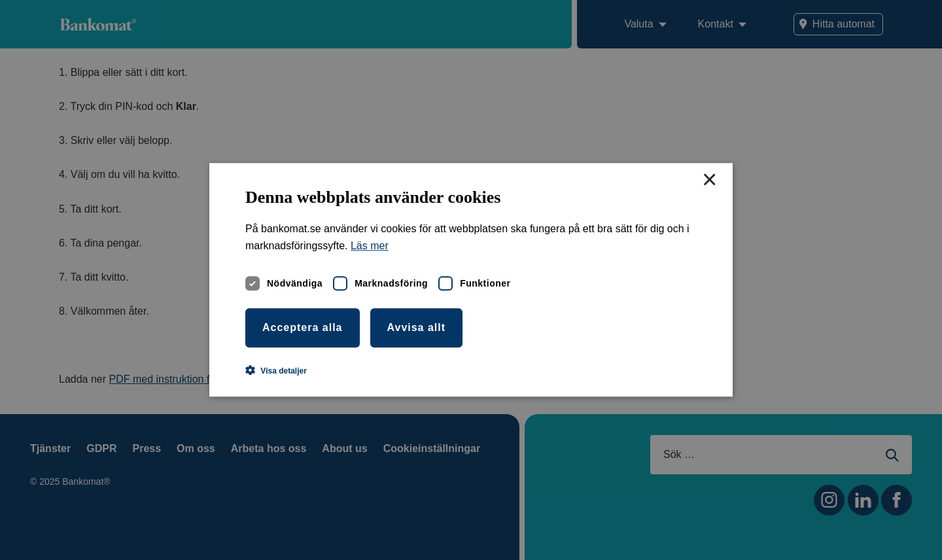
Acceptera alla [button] (303, 327)
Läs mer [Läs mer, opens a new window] (370, 246)
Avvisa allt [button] (417, 327)
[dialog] (471, 280)
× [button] (709, 181)
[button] (276, 371)
